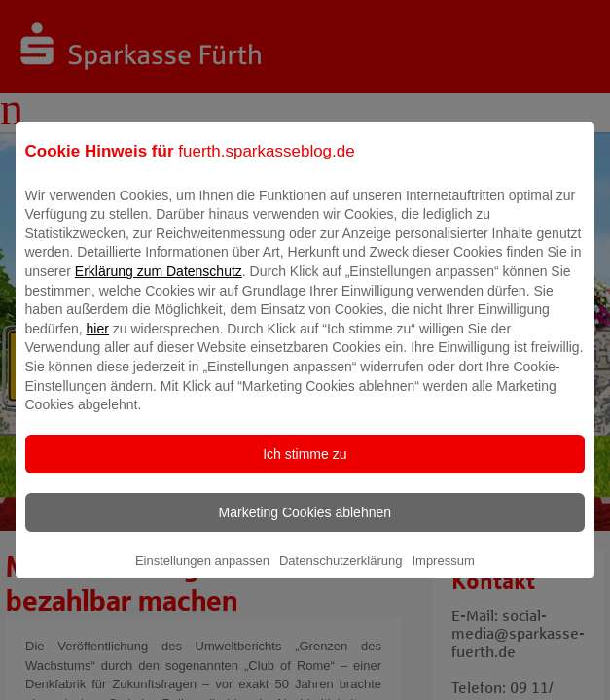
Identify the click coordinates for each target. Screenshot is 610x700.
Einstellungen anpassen (202, 574)
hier (98, 342)
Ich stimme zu (305, 468)
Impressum (443, 574)
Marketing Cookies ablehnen (305, 526)
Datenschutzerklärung (341, 574)
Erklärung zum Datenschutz (159, 285)
